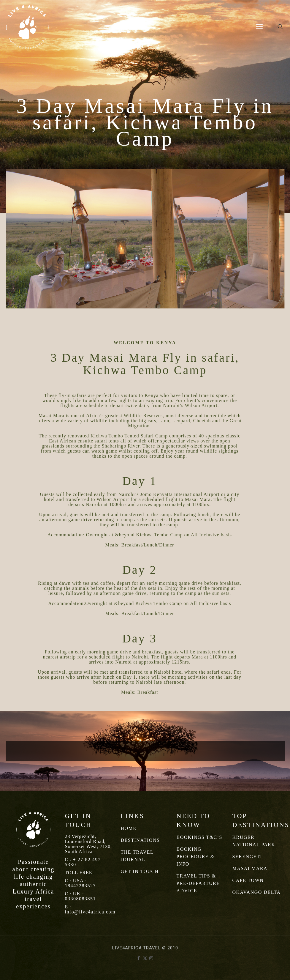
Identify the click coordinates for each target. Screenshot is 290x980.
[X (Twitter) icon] (145, 958)
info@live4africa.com (90, 912)
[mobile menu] (259, 27)
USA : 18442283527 (81, 883)
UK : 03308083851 (81, 896)
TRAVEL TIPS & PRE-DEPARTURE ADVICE (198, 883)
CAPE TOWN (248, 880)
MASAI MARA (250, 868)
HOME (129, 828)
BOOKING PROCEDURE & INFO (196, 857)
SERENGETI (247, 857)
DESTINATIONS (140, 840)
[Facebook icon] (139, 958)
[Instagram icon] (151, 958)
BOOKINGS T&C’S (200, 837)
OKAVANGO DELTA (257, 892)
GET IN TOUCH (140, 871)
